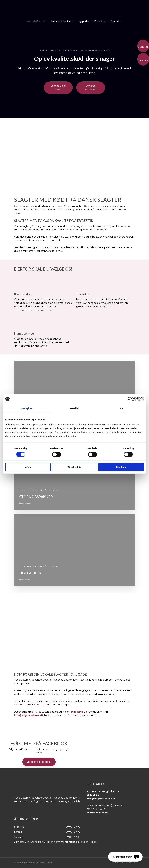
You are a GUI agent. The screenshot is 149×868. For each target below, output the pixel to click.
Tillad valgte (74, 467)
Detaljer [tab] (74, 408)
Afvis (28, 467)
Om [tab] (122, 408)
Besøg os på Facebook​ (39, 762)
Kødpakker (100, 21)
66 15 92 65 (77, 712)
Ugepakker (84, 21)
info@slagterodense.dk (29, 715)
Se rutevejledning (98, 813)
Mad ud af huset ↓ (37, 21)
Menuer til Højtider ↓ (62, 21)
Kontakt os (117, 21)
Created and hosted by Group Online (33, 863)
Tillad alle (121, 467)
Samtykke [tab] (27, 408)
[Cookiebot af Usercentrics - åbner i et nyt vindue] (130, 399)
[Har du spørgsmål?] (125, 857)
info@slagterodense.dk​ (101, 799)
